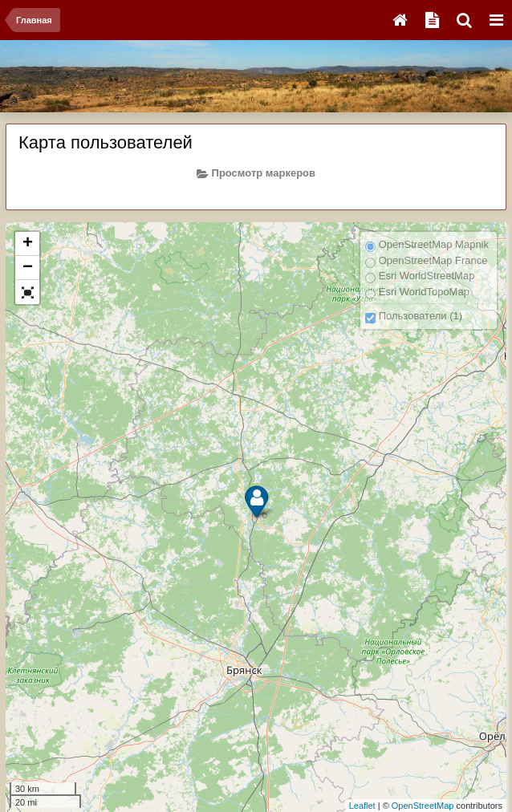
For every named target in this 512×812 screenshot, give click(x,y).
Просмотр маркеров (256, 173)
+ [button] (28, 244)
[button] (27, 292)
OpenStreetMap (423, 806)
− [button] (28, 268)
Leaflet (362, 806)
